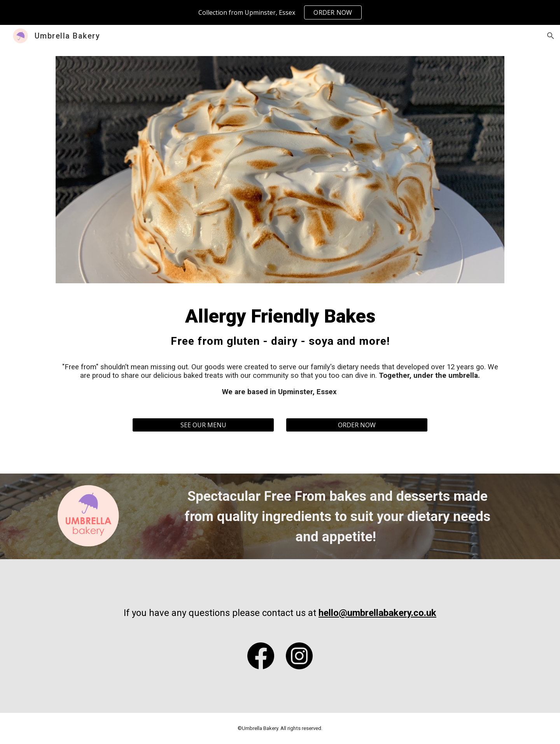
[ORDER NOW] (357, 425)
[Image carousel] (280, 170)
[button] (551, 36)
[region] (280, 12)
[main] (280, 351)
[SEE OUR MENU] (203, 425)
